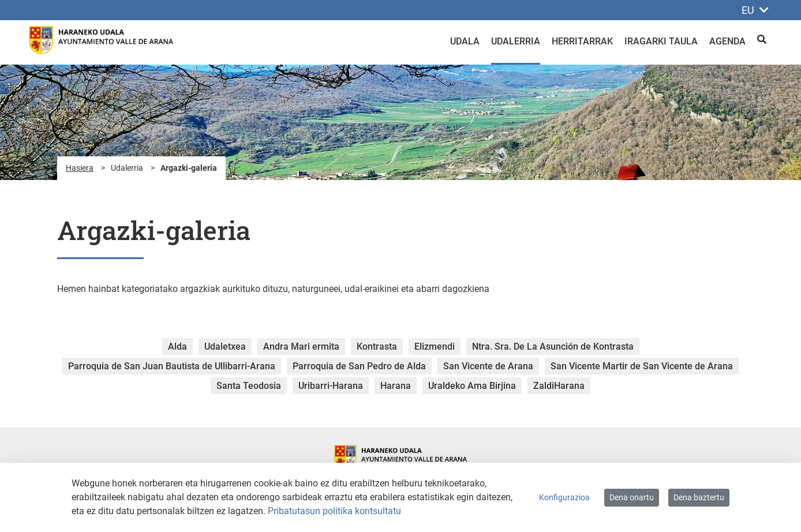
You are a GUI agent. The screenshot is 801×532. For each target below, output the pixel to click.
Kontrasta (377, 346)
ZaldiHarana (559, 386)
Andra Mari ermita (301, 346)
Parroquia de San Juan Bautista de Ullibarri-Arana (172, 366)
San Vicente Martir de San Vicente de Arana (642, 366)
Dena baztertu (699, 497)
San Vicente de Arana (488, 366)
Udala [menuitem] (465, 41)
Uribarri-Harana (331, 386)
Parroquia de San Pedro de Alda (359, 366)
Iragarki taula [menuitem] (661, 41)
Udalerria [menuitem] (516, 41)
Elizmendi (435, 346)
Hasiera (80, 168)
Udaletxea (225, 346)
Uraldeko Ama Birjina (472, 386)
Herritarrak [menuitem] (582, 41)
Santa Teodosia (249, 386)
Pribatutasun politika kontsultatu (334, 511)
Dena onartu (632, 497)
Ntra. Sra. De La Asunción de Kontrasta (553, 346)
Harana (396, 386)
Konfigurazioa (564, 497)
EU (755, 10)
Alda (177, 346)
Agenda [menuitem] (727, 41)
